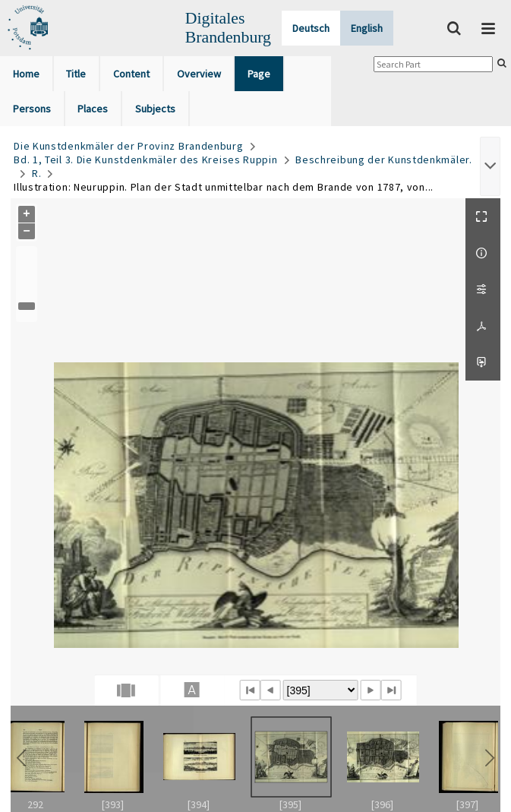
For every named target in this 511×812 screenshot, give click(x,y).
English (367, 28)
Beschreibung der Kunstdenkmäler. (383, 160)
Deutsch (311, 28)
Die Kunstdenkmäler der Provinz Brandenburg (128, 146)
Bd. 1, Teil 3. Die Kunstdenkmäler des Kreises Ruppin (145, 160)
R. (36, 173)
